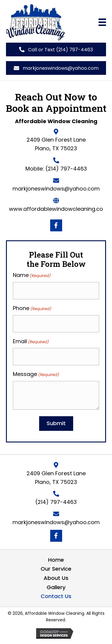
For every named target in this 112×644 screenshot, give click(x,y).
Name (32, 275)
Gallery (56, 587)
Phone (32, 308)
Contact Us (56, 596)
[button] (56, 49)
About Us (56, 578)
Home (56, 560)
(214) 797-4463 (66, 169)
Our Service (56, 569)
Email (31, 341)
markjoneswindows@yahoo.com (56, 189)
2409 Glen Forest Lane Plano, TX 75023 (56, 478)
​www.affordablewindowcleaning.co (56, 209)
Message (36, 374)
